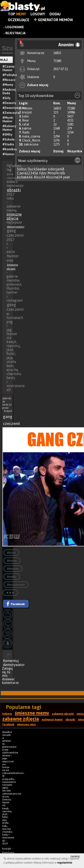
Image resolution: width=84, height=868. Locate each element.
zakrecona (31, 144)
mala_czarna (31, 136)
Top (17, 14)
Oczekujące (19, 20)
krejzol (27, 112)
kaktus (27, 128)
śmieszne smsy (26, 725)
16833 (57, 53)
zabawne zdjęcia (21, 719)
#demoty (13, 569)
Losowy (38, 14)
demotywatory (16, 227)
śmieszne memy (32, 713)
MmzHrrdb (56, 173)
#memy (12, 561)
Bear (26, 120)
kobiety (7, 714)
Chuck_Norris (31, 140)
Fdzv (43, 173)
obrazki (14, 190)
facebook (8, 725)
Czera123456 (28, 173)
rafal (26, 124)
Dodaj (55, 14)
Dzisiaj (58, 151)
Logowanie (15, 27)
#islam (11, 553)
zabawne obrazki (63, 714)
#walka (12, 577)
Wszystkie (75, 151)
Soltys (22, 169)
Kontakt (7, 849)
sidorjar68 (56, 169)
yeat (66, 177)
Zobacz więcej (38, 85)
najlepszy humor (52, 720)
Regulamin (8, 853)
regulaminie (65, 863)
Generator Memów (53, 20)
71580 (57, 61)
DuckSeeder (37, 169)
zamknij (75, 856)
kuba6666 (25, 177)
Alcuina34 (54, 177)
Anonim (27, 108)
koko (26, 116)
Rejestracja (15, 33)
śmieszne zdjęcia (14, 216)
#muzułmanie (16, 585)
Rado (26, 132)
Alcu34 (39, 177)
